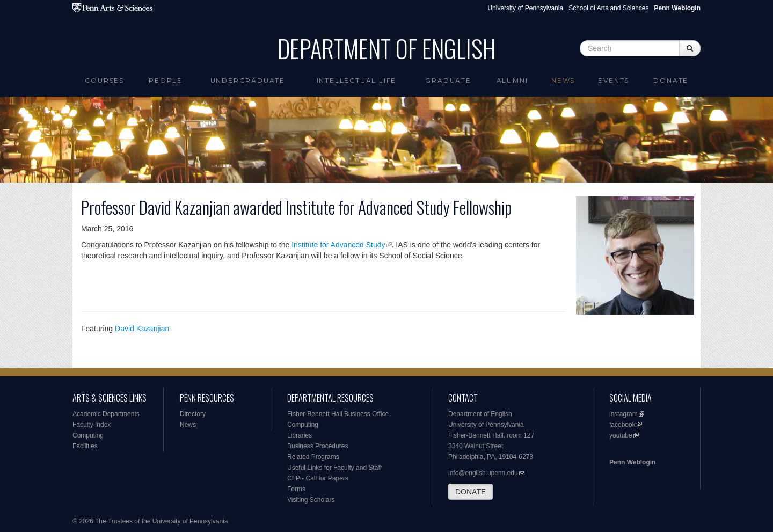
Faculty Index (92, 425)
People (166, 80)
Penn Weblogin (632, 462)
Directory (193, 414)
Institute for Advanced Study (338, 245)
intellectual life (357, 80)
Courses (104, 80)
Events (614, 80)
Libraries (300, 435)
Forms (296, 489)
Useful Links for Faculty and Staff (334, 468)
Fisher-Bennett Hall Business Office (338, 414)
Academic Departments (106, 414)
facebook (622, 425)
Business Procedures (318, 446)
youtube (621, 435)
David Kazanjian (142, 329)
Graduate (448, 80)
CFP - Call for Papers (318, 478)
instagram (623, 414)
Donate (671, 80)
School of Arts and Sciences (608, 8)
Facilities (85, 446)
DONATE (471, 492)
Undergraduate (248, 80)
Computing (88, 435)
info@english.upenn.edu (483, 473)
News (563, 80)
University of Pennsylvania (525, 8)
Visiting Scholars (311, 500)
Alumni (512, 80)
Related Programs (313, 457)
